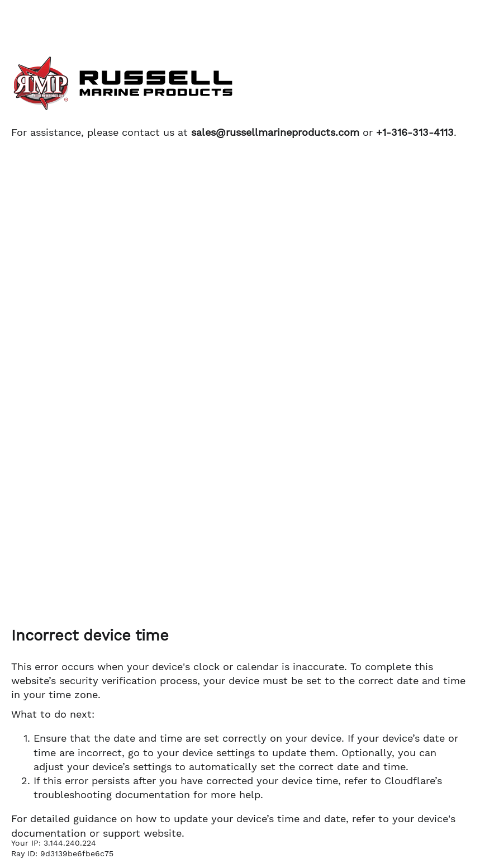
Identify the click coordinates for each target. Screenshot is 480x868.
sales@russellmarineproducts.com (275, 132)
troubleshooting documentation (112, 795)
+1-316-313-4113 (415, 132)
